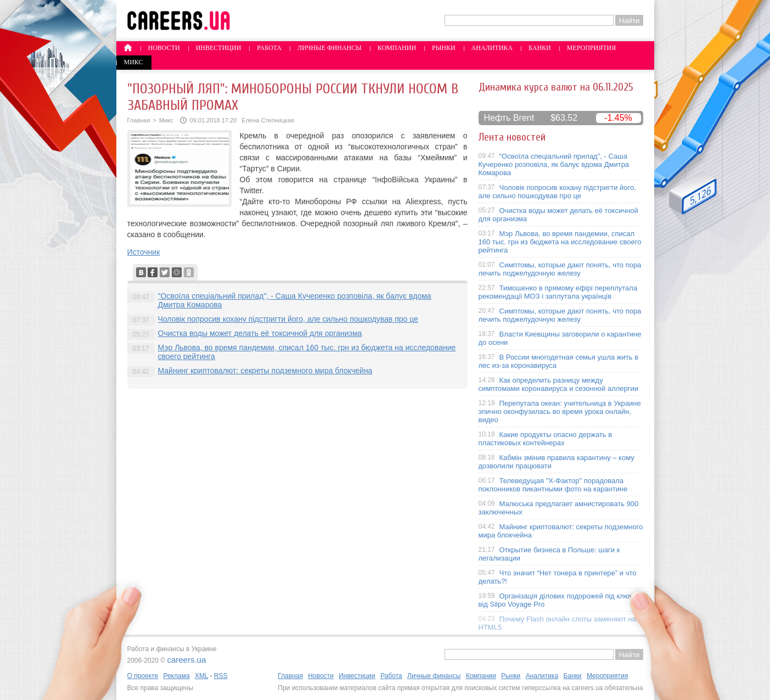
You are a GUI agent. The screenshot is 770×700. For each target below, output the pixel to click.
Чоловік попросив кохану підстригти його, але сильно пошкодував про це (288, 319)
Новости (164, 48)
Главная (139, 120)
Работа (269, 48)
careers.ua (186, 660)
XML (201, 676)
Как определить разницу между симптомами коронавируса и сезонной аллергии (559, 384)
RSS (221, 676)
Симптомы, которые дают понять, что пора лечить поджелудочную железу (560, 269)
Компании (397, 48)
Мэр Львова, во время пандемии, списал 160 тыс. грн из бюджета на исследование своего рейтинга (560, 242)
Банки (540, 48)
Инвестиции (219, 48)
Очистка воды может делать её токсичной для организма (260, 333)
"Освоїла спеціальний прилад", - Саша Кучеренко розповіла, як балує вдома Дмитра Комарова (554, 164)
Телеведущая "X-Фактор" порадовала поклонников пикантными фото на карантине (553, 485)
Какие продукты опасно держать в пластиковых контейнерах (546, 439)
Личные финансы (330, 48)
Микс (134, 62)
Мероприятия (592, 48)
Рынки (443, 48)
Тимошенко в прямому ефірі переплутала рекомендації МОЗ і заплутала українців (558, 292)
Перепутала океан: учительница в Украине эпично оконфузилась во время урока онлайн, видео (560, 411)
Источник (144, 252)
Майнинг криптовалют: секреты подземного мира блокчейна (265, 371)
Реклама (176, 676)
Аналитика (492, 48)
